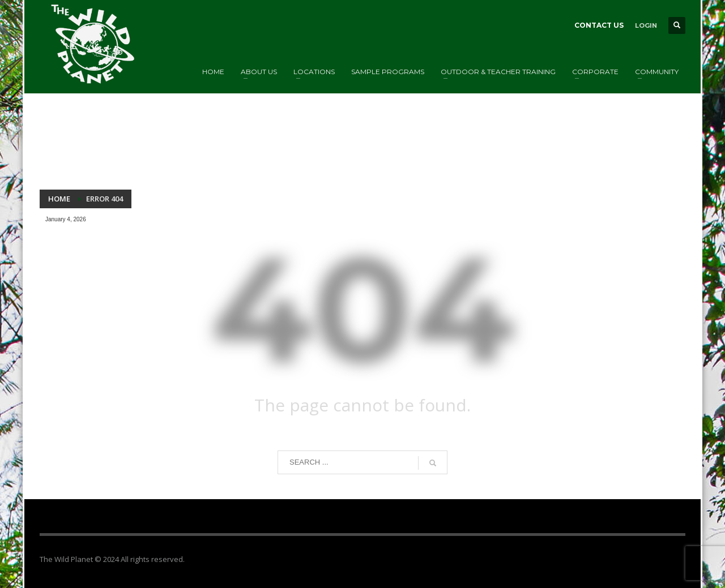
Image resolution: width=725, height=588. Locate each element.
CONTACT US (599, 25)
